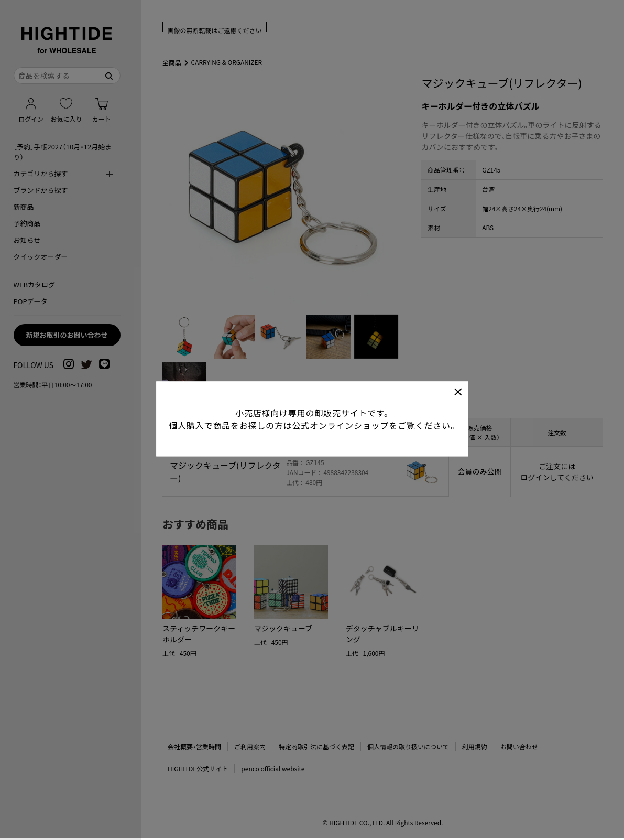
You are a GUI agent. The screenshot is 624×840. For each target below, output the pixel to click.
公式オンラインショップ (340, 409)
